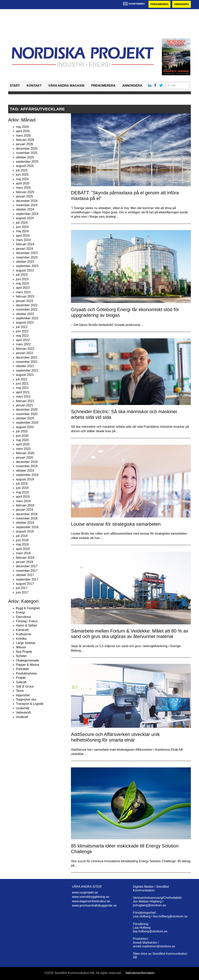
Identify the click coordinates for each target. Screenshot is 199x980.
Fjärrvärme (23, 617)
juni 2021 (22, 384)
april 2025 (23, 183)
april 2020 (23, 445)
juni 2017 (22, 592)
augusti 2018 (25, 531)
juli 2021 (22, 379)
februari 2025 (25, 192)
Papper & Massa (27, 665)
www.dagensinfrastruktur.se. (91, 901)
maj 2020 (22, 440)
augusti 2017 (25, 584)
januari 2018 (24, 562)
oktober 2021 (25, 366)
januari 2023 (24, 301)
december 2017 (27, 566)
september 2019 (27, 475)
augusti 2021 (25, 375)
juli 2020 (22, 431)
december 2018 (27, 514)
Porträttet (22, 669)
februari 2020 (25, 453)
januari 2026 (24, 144)
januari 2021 (24, 405)
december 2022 (27, 305)
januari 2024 (24, 249)
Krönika (21, 639)
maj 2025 (22, 179)
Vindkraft (22, 717)
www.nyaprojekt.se (85, 892)
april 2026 (23, 131)
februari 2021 (25, 401)
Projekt (21, 678)
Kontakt (34, 86)
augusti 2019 (25, 479)
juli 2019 (22, 484)
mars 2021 (23, 397)
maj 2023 (22, 283)
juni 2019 (22, 488)
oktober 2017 (25, 575)
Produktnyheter (27, 673)
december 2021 (27, 357)
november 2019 (27, 466)
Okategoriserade (27, 660)
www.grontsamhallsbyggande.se (94, 905)
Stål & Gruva (25, 686)
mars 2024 (23, 240)
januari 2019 (24, 510)
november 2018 (27, 518)
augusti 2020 (25, 427)
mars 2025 (23, 188)
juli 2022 (22, 327)
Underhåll (23, 708)
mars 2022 (23, 344)
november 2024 (27, 205)
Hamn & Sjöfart (26, 626)
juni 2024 (22, 227)
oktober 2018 (25, 523)
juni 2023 (22, 279)
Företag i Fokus (27, 621)
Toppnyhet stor (26, 699)
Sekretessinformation (140, 973)
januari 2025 (24, 196)
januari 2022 (24, 353)
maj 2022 (22, 336)
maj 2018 (22, 545)
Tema (20, 691)
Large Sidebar (26, 643)
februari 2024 (25, 244)
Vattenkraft (23, 713)
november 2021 (27, 362)
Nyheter (21, 656)
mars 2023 (23, 292)
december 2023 (27, 253)
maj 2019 (22, 492)
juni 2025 (22, 175)
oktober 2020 (25, 418)
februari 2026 (25, 140)
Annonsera (181, 4)
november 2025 (27, 153)
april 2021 (23, 392)
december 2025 (27, 149)
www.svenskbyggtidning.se (90, 897)
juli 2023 (22, 275)
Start (15, 86)
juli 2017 (22, 588)
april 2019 (23, 497)
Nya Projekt (24, 652)
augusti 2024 (25, 218)
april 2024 (23, 236)
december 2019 (27, 462)
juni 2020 (22, 436)
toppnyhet (23, 695)
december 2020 (27, 410)
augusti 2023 (25, 270)
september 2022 (27, 318)
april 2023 (23, 288)
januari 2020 (24, 458)
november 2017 (27, 571)
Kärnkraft (22, 630)
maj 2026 (22, 127)
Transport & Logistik (30, 704)
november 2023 (27, 257)
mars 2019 (23, 501)
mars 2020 (23, 449)
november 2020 (27, 414)
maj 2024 (22, 231)
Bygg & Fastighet (28, 608)
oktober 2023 (25, 262)
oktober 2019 (25, 471)
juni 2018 (22, 540)
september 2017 (27, 579)
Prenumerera (159, 4)
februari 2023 (25, 296)
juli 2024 (22, 223)
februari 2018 (25, 558)
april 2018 (23, 549)
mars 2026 (23, 136)
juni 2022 (22, 331)
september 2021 (27, 370)
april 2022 (23, 340)
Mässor (21, 647)
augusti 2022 (25, 323)
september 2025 (27, 162)
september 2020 (27, 423)
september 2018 (27, 527)
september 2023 (27, 266)
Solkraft (21, 682)
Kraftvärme (24, 634)
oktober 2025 (25, 157)
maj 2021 (22, 388)
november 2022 (27, 309)
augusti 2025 (25, 166)
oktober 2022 (25, 314)
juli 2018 (22, 536)
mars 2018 (23, 553)
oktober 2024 (25, 209)
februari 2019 (25, 505)
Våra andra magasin (66, 86)
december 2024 (27, 201)
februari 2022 (25, 349)
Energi (20, 612)
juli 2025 (22, 170)
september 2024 (27, 214)
